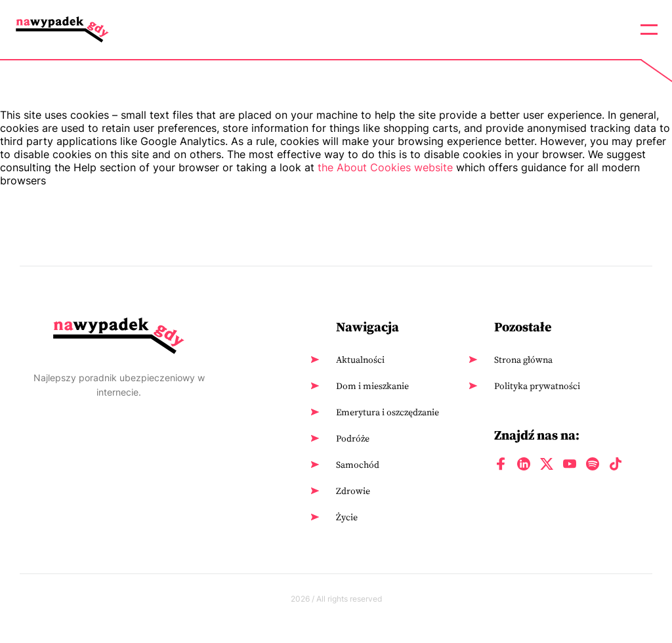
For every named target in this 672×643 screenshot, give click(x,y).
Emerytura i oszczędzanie (388, 412)
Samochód (358, 465)
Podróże (353, 438)
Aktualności (360, 360)
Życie (347, 517)
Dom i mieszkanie (372, 386)
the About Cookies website (385, 167)
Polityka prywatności (537, 386)
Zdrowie (353, 491)
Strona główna (523, 360)
